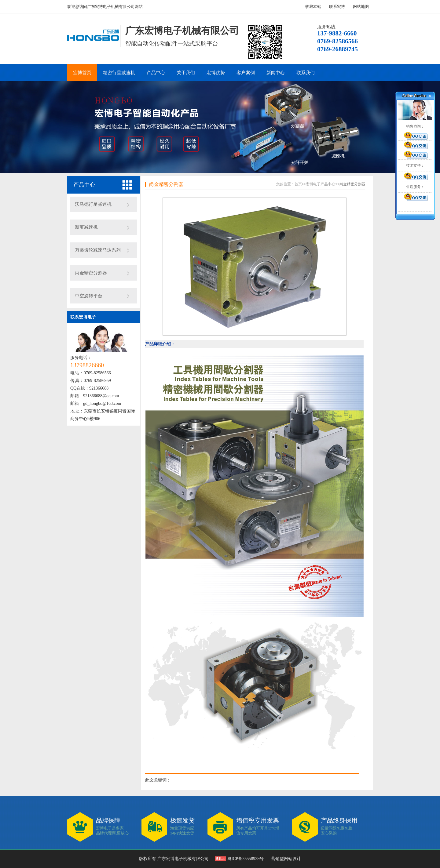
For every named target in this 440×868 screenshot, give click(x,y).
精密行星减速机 (119, 73)
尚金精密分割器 (91, 273)
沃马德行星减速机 (93, 204)
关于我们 (186, 73)
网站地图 (361, 7)
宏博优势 (216, 73)
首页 (298, 184)
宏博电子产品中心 (321, 184)
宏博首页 (82, 73)
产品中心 (156, 73)
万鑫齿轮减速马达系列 (98, 250)
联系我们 (306, 73)
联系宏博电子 (83, 317)
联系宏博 (337, 7)
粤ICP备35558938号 (245, 859)
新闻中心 (276, 73)
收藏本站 (313, 7)
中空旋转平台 (89, 296)
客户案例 (246, 73)
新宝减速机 (86, 227)
